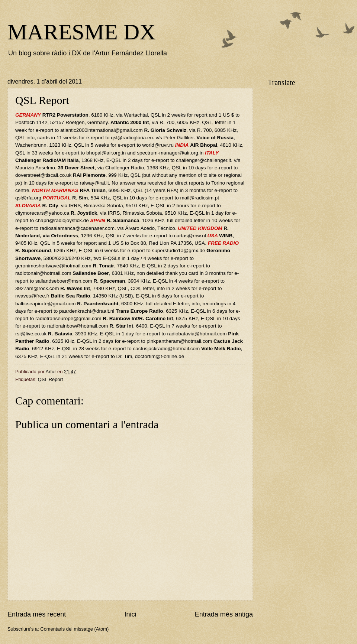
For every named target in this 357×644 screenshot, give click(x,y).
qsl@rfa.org (28, 198)
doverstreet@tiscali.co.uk (43, 175)
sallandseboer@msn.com (64, 281)
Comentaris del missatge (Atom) (74, 629)
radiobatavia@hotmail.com (197, 334)
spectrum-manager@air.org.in (170, 153)
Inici (130, 614)
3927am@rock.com (37, 288)
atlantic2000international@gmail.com (102, 130)
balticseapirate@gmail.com (45, 304)
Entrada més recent (37, 614)
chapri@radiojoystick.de (62, 220)
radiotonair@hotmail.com (43, 273)
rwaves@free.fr (32, 296)
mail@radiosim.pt (200, 198)
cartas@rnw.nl (190, 236)
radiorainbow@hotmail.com (78, 326)
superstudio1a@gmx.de (179, 251)
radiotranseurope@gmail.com (68, 318)
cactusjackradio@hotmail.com (167, 349)
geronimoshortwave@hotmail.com (53, 266)
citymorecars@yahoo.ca (42, 213)
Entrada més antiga (224, 614)
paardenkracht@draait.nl (87, 311)
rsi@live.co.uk (31, 334)
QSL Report (51, 379)
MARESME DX (81, 32)
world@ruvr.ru (158, 145)
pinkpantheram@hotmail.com (179, 341)
